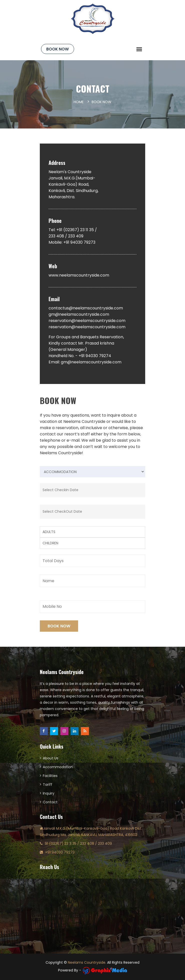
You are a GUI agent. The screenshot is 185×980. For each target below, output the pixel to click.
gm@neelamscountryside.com (79, 314)
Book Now (58, 49)
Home (79, 102)
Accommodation (58, 767)
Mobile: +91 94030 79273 (72, 242)
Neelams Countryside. (87, 962)
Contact (50, 802)
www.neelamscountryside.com (79, 275)
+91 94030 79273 (60, 852)
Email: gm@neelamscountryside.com (85, 362)
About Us (51, 758)
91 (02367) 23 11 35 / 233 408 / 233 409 (78, 843)
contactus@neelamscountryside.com (86, 308)
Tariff (48, 785)
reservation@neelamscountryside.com (87, 321)
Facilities (50, 776)
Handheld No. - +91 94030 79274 (80, 356)
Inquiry (49, 793)
